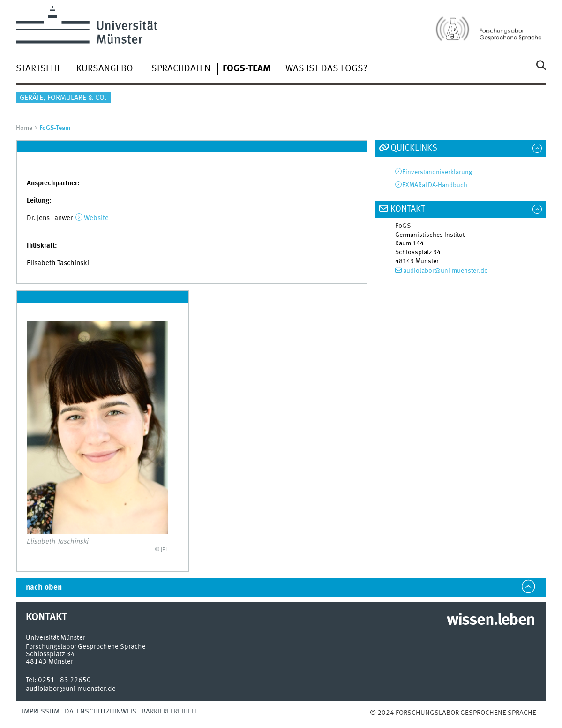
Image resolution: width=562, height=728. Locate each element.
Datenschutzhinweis (101, 712)
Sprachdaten (181, 69)
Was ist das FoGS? (326, 69)
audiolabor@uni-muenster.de (445, 271)
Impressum (41, 712)
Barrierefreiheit (169, 712)
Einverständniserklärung (437, 172)
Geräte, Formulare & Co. (63, 98)
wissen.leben (491, 621)
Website (96, 218)
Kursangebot (107, 69)
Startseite (39, 69)
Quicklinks (414, 148)
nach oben (44, 588)
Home (24, 128)
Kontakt (408, 209)
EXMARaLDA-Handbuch (435, 185)
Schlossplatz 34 (50, 654)
